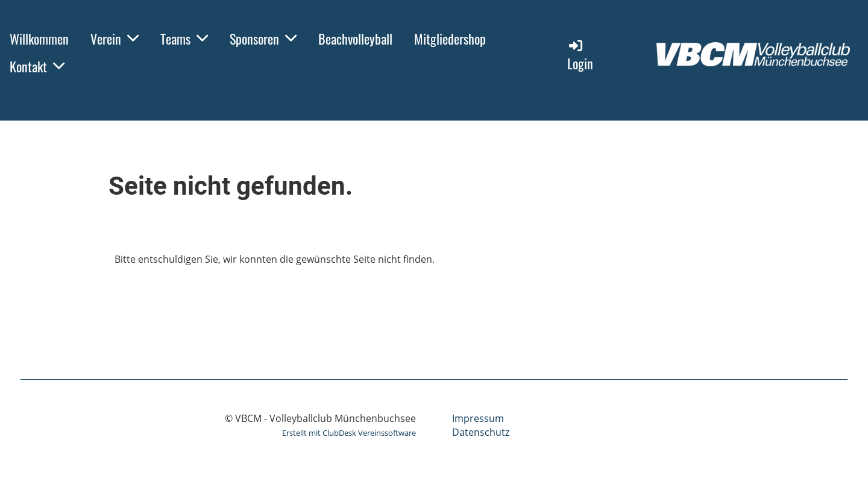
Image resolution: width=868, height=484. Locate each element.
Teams (184, 39)
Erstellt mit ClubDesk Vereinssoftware (349, 433)
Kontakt (37, 66)
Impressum (478, 418)
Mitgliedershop (450, 39)
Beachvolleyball (355, 39)
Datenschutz (481, 432)
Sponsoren (263, 39)
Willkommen (39, 39)
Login (580, 55)
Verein (115, 39)
